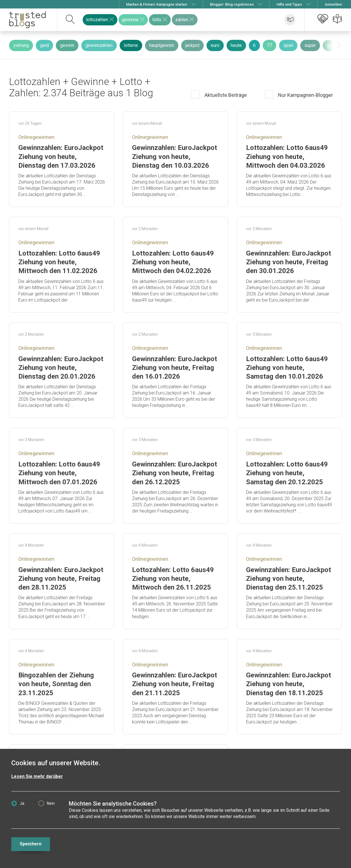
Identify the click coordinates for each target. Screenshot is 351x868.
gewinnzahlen (99, 45)
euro (215, 45)
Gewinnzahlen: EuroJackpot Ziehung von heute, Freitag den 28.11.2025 (61, 579)
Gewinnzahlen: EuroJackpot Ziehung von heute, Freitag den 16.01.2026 (175, 368)
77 (269, 45)
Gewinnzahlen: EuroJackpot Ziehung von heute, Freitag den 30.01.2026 (289, 262)
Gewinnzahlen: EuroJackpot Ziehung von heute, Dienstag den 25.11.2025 (289, 579)
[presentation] (339, 45)
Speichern (31, 844)
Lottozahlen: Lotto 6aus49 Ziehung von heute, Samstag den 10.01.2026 (287, 368)
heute (236, 45)
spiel (288, 45)
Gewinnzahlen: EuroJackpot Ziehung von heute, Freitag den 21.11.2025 (175, 684)
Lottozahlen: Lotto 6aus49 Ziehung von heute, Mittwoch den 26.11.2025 (173, 579)
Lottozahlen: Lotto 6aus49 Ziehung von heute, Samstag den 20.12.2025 (287, 473)
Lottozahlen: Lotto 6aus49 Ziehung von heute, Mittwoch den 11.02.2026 (59, 262)
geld (44, 45)
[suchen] (70, 20)
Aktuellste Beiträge (225, 95)
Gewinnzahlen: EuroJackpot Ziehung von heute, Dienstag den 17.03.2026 (61, 156)
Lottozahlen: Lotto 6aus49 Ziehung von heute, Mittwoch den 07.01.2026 (59, 473)
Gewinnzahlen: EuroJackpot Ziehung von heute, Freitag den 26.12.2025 (175, 473)
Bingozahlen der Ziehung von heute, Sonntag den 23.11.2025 (56, 684)
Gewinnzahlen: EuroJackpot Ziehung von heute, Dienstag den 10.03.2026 (175, 156)
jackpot (192, 45)
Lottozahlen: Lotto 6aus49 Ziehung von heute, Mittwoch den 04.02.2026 (173, 262)
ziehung (21, 45)
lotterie (131, 45)
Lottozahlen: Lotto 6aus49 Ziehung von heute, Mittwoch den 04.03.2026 (287, 156)
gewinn (67, 45)
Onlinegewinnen (36, 137)
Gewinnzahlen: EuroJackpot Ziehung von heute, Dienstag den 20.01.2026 (61, 368)
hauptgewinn (162, 45)
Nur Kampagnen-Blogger (305, 95)
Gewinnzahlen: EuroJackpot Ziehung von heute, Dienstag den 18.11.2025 (289, 684)
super (310, 45)
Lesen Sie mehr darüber (37, 776)
